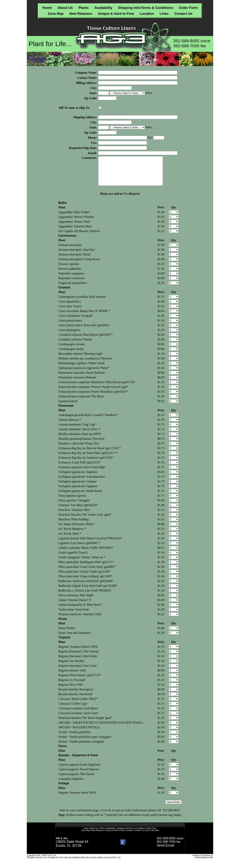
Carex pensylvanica (70, 326)
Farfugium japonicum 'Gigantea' (78, 492)
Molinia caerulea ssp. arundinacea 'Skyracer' (85, 364)
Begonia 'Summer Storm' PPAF (77, 798)
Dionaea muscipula (70, 251)
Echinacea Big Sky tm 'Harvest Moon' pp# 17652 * (90, 454)
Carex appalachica (70, 307)
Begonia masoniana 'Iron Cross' (78, 671)
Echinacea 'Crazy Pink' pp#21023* (80, 468)
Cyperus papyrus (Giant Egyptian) (79, 770)
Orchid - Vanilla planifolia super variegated (85, 742)
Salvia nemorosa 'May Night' (76, 601)
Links (164, 14)
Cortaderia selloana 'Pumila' (75, 345)
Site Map (155, 836)
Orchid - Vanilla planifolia (74, 738)
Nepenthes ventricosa (71, 284)
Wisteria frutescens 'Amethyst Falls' (80, 620)
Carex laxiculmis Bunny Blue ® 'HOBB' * (84, 317)
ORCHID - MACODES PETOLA (79, 733)
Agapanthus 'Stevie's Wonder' (76, 223)
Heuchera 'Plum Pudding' (74, 525)
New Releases (81, 14)
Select (149, 93)
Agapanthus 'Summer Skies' (75, 232)
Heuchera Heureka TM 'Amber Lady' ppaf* (85, 520)
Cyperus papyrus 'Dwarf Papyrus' (79, 775)
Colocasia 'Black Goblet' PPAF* (78, 705)
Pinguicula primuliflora (73, 289)
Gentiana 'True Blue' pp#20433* (78, 511)
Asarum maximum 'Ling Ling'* (78, 430)
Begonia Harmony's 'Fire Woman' (79, 657)
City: (94, 88)
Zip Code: (90, 98)
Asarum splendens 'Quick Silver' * (79, 435)
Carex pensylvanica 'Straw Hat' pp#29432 (84, 331)
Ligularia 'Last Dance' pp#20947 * (79, 549)
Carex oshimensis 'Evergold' (76, 321)
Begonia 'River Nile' (71, 690)
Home (47, 8)
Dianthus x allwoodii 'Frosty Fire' (79, 449)
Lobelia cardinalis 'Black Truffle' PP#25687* (86, 553)
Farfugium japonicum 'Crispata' (78, 487)
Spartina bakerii (68, 407)
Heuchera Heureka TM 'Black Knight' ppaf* (85, 723)
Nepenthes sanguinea (71, 279)
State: (93, 93)
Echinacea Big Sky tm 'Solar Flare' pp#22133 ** (88, 459)
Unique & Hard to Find (116, 14)
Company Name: (86, 73)
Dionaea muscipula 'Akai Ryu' (77, 255)
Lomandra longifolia (71, 784)
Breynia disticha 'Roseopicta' (76, 695)
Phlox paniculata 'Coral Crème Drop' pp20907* (87, 572)
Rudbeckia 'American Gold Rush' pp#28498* (86, 587)
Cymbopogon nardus (71, 355)
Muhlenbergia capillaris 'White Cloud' (82, 369)
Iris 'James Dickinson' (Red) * (77, 530)
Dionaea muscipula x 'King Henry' (79, 265)
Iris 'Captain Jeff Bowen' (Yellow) (79, 237)
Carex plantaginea (69, 336)
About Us (65, 8)
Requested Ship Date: (83, 148)
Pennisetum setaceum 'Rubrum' (77, 383)
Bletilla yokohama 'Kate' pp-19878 (80, 440)
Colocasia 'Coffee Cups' (73, 709)
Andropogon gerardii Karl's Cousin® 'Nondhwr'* (88, 421)
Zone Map (56, 14)
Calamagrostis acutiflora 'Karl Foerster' (82, 302)
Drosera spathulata (70, 274)
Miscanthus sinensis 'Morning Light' (81, 359)
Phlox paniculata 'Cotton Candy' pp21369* (84, 577)
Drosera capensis (69, 270)
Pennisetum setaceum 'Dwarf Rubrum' (82, 378)
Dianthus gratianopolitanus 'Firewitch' (82, 444)
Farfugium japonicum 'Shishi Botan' (80, 497)
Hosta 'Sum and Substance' (75, 638)
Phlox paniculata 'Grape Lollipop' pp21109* (85, 582)
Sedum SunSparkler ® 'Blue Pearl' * (81, 610)
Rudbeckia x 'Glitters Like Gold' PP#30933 (85, 596)
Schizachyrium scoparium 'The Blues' (81, 402)
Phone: (92, 138)
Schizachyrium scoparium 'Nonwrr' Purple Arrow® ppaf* (93, 393)
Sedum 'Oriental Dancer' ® (75, 606)
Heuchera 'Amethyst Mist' (74, 516)
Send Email (165, 851)
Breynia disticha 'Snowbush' (76, 700)
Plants (83, 8)
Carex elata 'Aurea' (70, 312)
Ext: (151, 137)
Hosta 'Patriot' (67, 634)
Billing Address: (87, 83)
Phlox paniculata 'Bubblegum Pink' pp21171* (86, 568)
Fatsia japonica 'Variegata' (74, 506)
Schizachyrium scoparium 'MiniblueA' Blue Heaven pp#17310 (97, 388)
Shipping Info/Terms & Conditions (146, 8)
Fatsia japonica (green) (72, 501)
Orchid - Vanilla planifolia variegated (81, 747)
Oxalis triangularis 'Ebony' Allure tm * (82, 563)
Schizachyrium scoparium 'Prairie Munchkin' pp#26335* (93, 397)
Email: (93, 153)
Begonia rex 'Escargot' (72, 686)
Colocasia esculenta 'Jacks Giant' (78, 719)
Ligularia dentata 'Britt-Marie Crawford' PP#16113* (90, 544)
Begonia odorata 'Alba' (72, 676)
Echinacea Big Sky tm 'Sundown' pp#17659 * (86, 463)
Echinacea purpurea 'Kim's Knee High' (82, 473)
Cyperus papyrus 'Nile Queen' (77, 780)
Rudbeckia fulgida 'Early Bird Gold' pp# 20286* (88, 591)
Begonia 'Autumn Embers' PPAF (78, 652)
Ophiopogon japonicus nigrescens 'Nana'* (84, 374)
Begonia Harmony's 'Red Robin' (78, 662)
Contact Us (183, 14)
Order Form (188, 8)
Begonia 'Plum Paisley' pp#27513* (80, 681)
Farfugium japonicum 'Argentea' (78, 478)
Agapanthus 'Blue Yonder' (74, 218)
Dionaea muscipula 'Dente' (75, 260)
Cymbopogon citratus (72, 350)
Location (147, 14)
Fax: (94, 143)
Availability (103, 8)
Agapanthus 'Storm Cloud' (74, 227)
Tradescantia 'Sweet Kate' (74, 615)
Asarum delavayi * (70, 425)
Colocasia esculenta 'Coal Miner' (78, 714)
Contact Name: (87, 78)
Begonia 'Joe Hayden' (72, 667)
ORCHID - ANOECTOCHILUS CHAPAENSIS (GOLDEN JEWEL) (101, 728)
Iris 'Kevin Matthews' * (73, 534)
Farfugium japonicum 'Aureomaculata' (82, 482)
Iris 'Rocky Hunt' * (70, 539)
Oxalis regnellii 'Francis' (73, 558)
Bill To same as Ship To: (74, 108)
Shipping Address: (85, 117)
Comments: (89, 158)
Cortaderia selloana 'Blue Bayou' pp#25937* (86, 340)
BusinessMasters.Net (204, 863)
